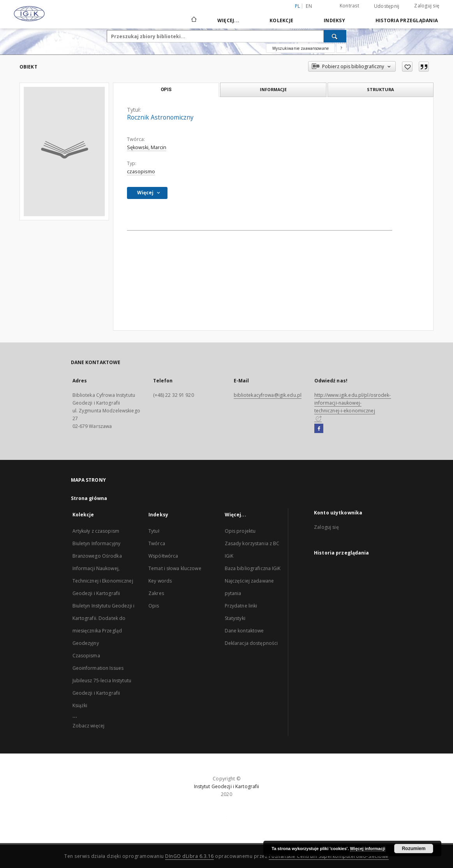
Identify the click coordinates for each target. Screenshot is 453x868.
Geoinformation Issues (98, 668)
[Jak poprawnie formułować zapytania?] (341, 48)
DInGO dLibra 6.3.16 (189, 856)
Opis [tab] (166, 90)
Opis (154, 606)
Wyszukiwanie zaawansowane (301, 48)
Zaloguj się (427, 6)
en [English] (309, 6)
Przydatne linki (241, 606)
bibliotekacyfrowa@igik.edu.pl (268, 395)
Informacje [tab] (273, 89)
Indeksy (334, 20)
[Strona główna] (193, 20)
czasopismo (141, 172)
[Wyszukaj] (335, 36)
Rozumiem (414, 849)
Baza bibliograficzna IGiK (253, 568)
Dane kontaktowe (244, 631)
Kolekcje (281, 20)
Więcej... (228, 20)
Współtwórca (163, 556)
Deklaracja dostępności (251, 643)
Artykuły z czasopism (96, 531)
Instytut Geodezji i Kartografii (227, 786)
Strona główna (89, 498)
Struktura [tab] (380, 89)
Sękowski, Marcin (147, 147)
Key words (160, 581)
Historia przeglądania (407, 20)
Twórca (157, 543)
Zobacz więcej (89, 726)
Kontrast (349, 6)
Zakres (156, 593)
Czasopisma (86, 656)
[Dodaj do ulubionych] (407, 67)
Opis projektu (240, 531)
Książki (80, 705)
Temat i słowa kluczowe (175, 568)
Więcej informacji (368, 849)
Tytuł (154, 531)
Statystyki (235, 618)
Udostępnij (387, 6)
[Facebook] (319, 429)
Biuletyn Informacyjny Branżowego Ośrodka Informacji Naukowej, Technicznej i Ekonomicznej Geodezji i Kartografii (103, 568)
